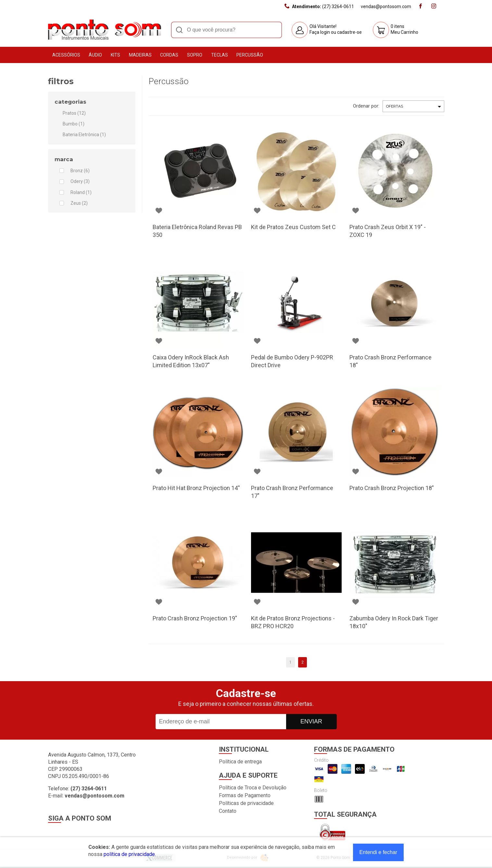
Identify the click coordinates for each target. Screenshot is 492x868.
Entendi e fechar (378, 852)
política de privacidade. (130, 854)
